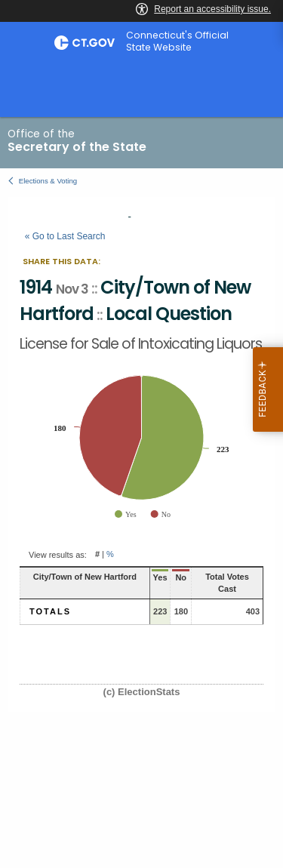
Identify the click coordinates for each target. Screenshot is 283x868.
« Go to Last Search (65, 236)
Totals (50, 611)
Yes (160, 577)
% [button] (110, 555)
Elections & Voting (48, 181)
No (181, 577)
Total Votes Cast (227, 583)
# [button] (97, 555)
